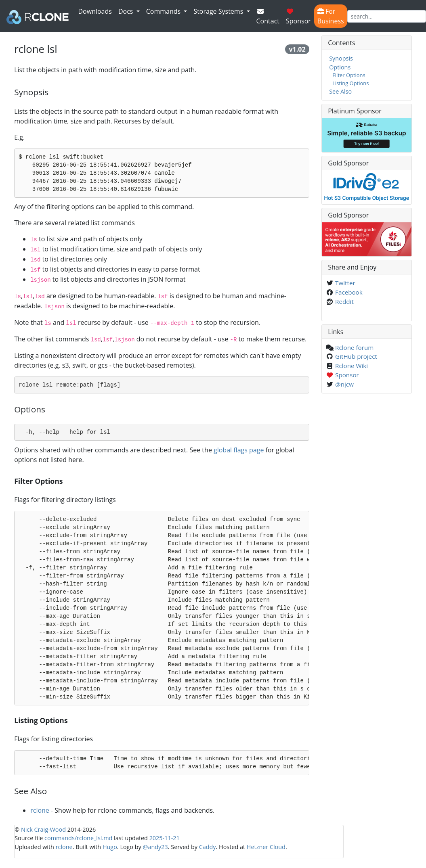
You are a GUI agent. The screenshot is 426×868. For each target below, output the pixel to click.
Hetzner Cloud (266, 847)
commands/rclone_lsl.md (78, 838)
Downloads (95, 11)
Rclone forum (354, 347)
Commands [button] (164, 11)
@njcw (344, 384)
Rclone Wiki (352, 366)
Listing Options (350, 83)
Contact (268, 17)
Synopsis (341, 58)
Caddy (208, 847)
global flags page (239, 450)
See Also (340, 91)
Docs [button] (127, 11)
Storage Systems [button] (219, 11)
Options (340, 67)
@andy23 (155, 847)
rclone (40, 810)
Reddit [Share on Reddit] (344, 301)
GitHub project (356, 356)
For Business (331, 16)
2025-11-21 (165, 838)
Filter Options (349, 75)
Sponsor (298, 17)
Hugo (110, 847)
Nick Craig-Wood (43, 829)
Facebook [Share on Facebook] (349, 292)
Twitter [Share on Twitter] (345, 283)
